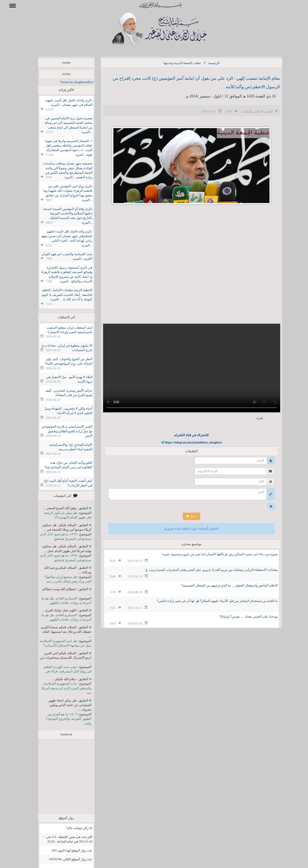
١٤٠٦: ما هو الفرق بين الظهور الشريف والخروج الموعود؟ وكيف (62, 719)
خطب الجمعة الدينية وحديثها (176, 63)
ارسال (185, 516)
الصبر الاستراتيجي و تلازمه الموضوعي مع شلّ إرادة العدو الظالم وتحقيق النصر (61, 431)
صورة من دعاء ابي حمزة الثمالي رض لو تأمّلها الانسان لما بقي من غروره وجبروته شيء (214, 554)
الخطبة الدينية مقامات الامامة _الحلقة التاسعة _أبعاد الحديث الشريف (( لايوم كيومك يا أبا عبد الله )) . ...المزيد (61, 295)
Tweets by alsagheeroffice (70, 82)
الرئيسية (208, 63)
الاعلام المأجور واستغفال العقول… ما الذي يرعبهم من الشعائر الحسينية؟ (223, 585)
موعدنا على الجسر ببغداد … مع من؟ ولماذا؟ (242, 617)
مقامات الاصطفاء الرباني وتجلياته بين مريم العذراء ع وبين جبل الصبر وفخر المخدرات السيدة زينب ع (206, 570)
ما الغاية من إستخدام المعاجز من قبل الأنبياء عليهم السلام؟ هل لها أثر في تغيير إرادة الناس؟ (211, 601)
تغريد (253, 418)
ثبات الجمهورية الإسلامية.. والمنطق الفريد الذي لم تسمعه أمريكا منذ (60, 688)
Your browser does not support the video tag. (185, 368)
